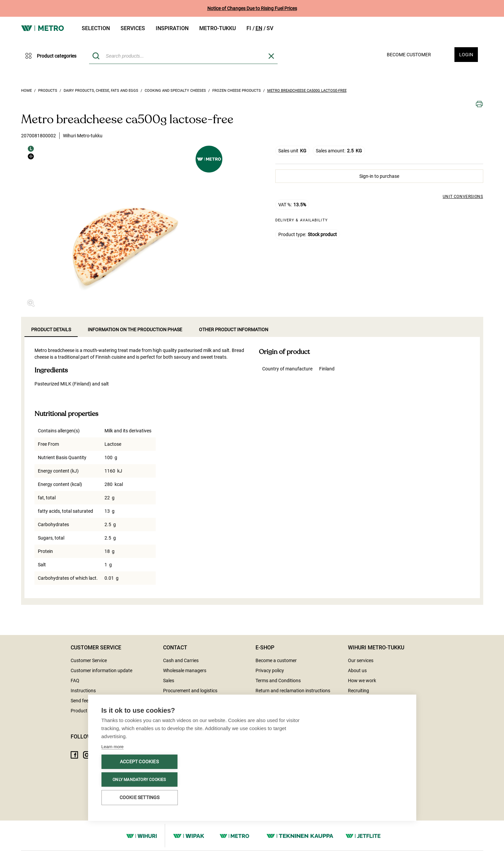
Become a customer (276, 660)
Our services (361, 660)
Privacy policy (270, 670)
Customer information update (101, 670)
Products (48, 91)
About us (357, 670)
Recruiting (358, 691)
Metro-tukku (218, 28)
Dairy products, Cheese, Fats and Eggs (101, 91)
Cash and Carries (181, 660)
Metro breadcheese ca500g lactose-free (307, 91)
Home (26, 91)
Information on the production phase (135, 330)
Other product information (234, 330)
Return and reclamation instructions (293, 691)
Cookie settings (140, 798)
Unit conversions (463, 197)
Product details (51, 330)
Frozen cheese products (237, 91)
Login (466, 55)
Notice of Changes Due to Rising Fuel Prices (252, 8)
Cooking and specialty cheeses (175, 91)
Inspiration (172, 28)
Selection (96, 28)
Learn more (113, 747)
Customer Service (89, 660)
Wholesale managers (185, 670)
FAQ (75, 681)
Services (133, 28)
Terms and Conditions (278, 681)
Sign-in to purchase (379, 176)
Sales (169, 681)
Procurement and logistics (190, 691)
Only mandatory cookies (139, 780)
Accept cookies (139, 762)
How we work (362, 681)
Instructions (83, 691)
